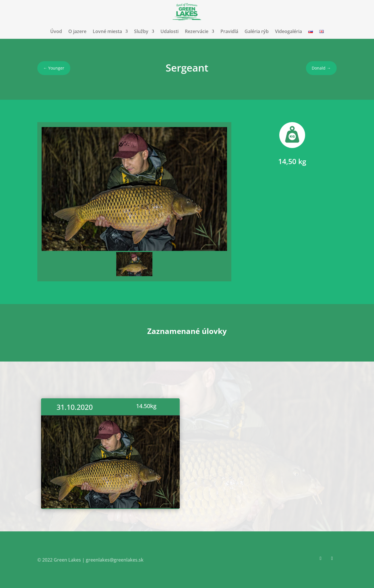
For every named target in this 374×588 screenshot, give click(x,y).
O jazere (77, 31)
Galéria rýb (257, 31)
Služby (141, 31)
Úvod (56, 31)
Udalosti (169, 31)
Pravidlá (229, 31)
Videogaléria (288, 31)
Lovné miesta (107, 31)
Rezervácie (197, 31)
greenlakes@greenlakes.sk (115, 560)
